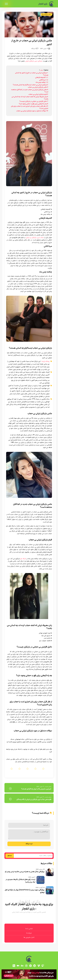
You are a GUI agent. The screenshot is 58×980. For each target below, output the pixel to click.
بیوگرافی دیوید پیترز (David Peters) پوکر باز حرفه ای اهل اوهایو (25, 891)
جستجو (10, 856)
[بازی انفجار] (51, 4)
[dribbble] (26, 966)
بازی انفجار (43, 4)
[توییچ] (43, 966)
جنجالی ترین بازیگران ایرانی (34, 61)
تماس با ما (29, 929)
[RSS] (14, 966)
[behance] (22, 966)
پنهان (42, 70)
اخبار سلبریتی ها (46, 14)
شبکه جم (23, 559)
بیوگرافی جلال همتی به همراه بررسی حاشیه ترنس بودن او (25, 872)
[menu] (6, 4)
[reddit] (35, 966)
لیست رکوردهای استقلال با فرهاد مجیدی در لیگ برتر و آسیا (20, 881)
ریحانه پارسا (46, 361)
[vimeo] (39, 966)
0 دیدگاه (35, 49)
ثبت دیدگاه (29, 844)
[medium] (18, 966)
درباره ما (29, 933)
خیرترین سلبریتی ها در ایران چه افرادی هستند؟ (36, 789)
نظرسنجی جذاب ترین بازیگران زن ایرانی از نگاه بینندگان (34, 799)
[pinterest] (30, 966)
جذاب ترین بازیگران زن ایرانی (35, 238)
